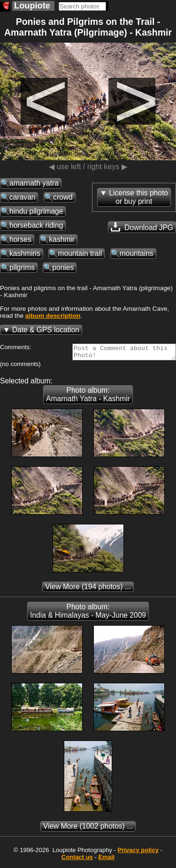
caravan (22, 197)
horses (20, 239)
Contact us (77, 860)
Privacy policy (138, 853)
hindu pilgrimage (36, 211)
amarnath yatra (34, 183)
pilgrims (22, 267)
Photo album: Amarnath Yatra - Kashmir (88, 397)
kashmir (62, 239)
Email (107, 860)
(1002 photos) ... (88, 829)
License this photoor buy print (138, 197)
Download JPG (142, 227)
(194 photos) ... (88, 589)
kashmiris (25, 253)
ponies (63, 267)
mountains (137, 253)
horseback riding (36, 225)
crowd (63, 197)
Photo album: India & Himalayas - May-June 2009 (88, 614)
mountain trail (80, 253)
